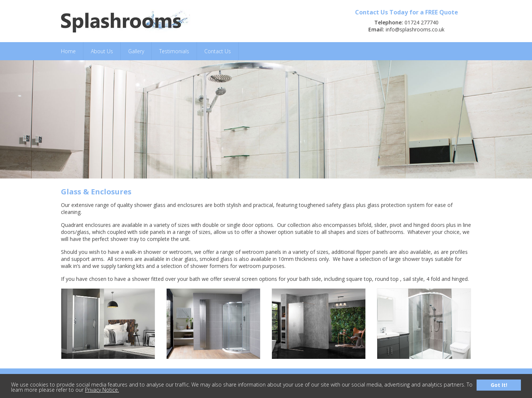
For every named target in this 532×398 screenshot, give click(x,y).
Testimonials (174, 51)
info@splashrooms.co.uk (415, 29)
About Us (102, 51)
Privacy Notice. (102, 390)
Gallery (136, 51)
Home (68, 51)
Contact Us (218, 51)
